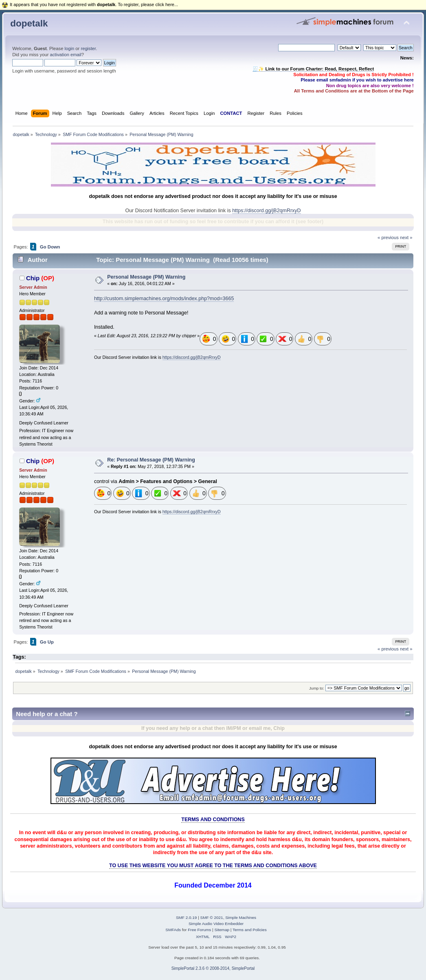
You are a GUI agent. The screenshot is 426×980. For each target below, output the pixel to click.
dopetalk (29, 23)
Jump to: (317, 688)
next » (406, 237)
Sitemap (222, 930)
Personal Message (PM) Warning (146, 277)
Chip (33, 278)
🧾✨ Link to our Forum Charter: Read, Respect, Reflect (313, 69)
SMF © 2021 (212, 917)
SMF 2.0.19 (187, 917)
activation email (66, 55)
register (88, 48)
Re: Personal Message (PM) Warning (151, 460)
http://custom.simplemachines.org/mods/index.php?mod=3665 (164, 299)
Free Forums (199, 930)
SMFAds (173, 930)
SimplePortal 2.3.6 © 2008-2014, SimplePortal (213, 968)
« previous (388, 237)
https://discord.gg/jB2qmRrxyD (266, 211)
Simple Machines (241, 917)
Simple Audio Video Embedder (216, 924)
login (69, 48)
